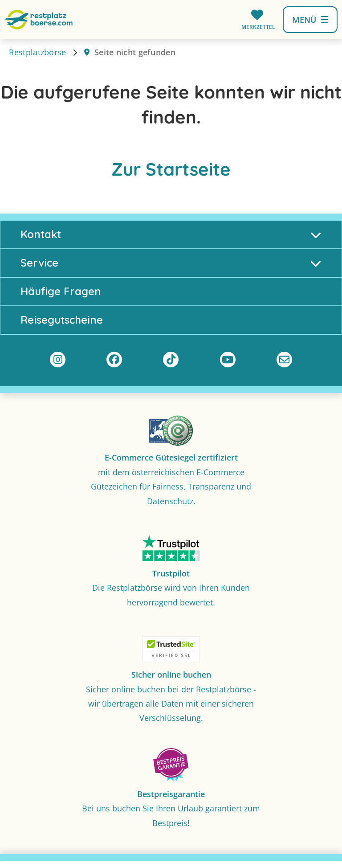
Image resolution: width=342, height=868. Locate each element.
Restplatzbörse (37, 54)
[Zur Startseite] (39, 19)
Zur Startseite (171, 171)
